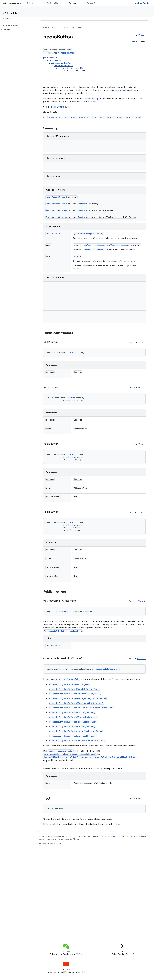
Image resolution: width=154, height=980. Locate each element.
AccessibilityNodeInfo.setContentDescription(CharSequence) (81, 708)
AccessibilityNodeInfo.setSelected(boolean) (73, 736)
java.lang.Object (50, 58)
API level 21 (141, 512)
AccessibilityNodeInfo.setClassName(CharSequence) (76, 703)
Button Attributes (88, 117)
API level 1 (142, 35)
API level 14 (141, 659)
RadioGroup (93, 99)
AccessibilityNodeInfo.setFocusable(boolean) (73, 722)
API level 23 (141, 601)
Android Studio (142, 3)
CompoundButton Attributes (62, 117)
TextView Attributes (110, 117)
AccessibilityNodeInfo (122, 245)
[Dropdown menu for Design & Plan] (62, 3)
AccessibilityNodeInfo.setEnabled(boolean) (72, 712)
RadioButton (52, 197)
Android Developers (51, 27)
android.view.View (54, 60)
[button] (17, 30)
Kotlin (135, 41)
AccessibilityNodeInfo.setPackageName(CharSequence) (78, 698)
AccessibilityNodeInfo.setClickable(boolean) (73, 717)
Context (63, 197)
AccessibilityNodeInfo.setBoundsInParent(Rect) (74, 689)
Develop (65, 27)
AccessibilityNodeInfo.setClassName (63, 631)
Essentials (32, 3)
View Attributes (132, 117)
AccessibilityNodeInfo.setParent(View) (70, 684)
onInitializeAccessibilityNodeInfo (92, 245)
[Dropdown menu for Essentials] (40, 3)
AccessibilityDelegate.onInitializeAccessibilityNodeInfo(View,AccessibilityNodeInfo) (90, 757)
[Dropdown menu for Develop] (80, 3)
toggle (77, 256)
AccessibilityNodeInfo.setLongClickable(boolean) (76, 731)
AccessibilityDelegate (60, 751)
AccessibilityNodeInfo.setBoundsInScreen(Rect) (74, 694)
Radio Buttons (58, 107)
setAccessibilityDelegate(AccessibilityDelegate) (70, 754)
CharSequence (53, 234)
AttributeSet (84, 204)
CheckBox (120, 90)
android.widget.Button (64, 66)
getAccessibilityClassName (87, 234)
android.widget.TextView (61, 63)
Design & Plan (53, 3)
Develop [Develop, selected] (73, 3)
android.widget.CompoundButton (72, 68)
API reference (11, 13)
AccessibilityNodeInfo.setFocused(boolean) (72, 726)
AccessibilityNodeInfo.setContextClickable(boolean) (77, 741)
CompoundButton (66, 53)
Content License (110, 837)
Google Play (92, 3)
